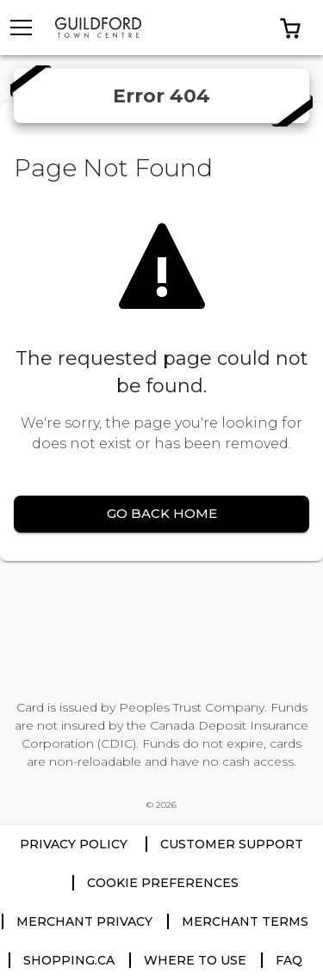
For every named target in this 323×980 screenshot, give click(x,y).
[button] (290, 28)
